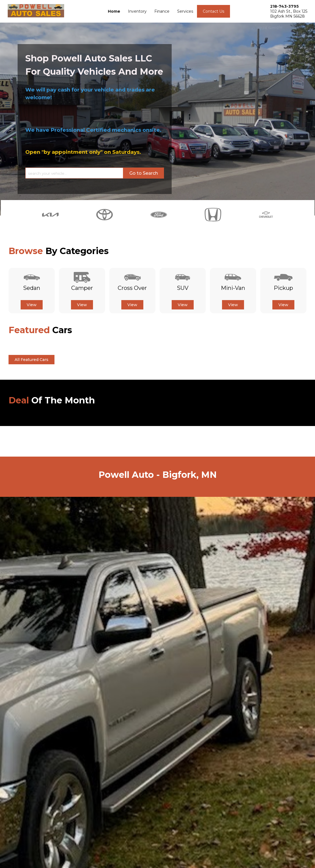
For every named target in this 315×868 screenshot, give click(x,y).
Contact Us (213, 11)
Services (185, 11)
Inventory (137, 11)
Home (114, 11)
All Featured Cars (31, 360)
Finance (162, 11)
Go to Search (144, 173)
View (32, 305)
